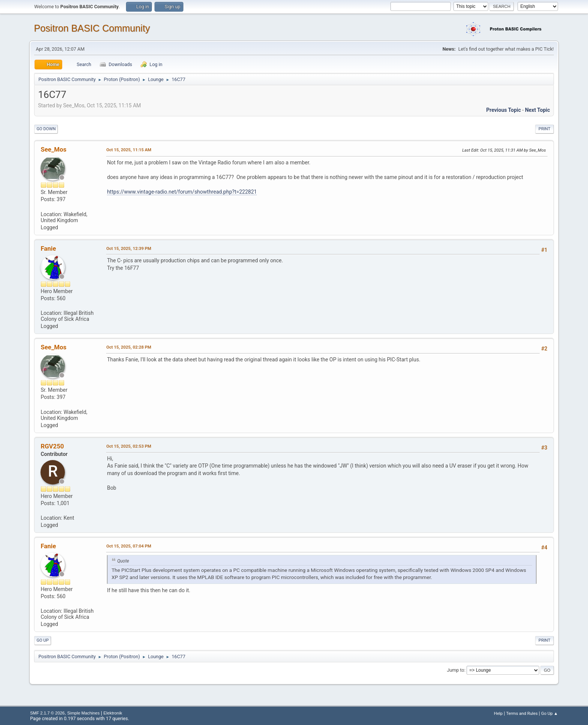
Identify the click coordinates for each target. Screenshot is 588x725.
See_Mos (53, 149)
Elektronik (113, 713)
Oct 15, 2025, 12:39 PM (129, 248)
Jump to (456, 670)
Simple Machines (83, 713)
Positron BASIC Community (92, 28)
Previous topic (503, 110)
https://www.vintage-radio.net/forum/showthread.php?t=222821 (182, 192)
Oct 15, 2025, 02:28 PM (129, 347)
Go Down (46, 129)
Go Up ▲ (550, 713)
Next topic (538, 110)
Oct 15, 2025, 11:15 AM (129, 150)
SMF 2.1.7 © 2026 (47, 713)
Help (498, 713)
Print (544, 129)
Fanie (48, 248)
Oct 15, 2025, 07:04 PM (129, 546)
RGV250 (52, 446)
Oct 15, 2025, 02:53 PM (129, 446)
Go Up (42, 640)
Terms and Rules (522, 713)
